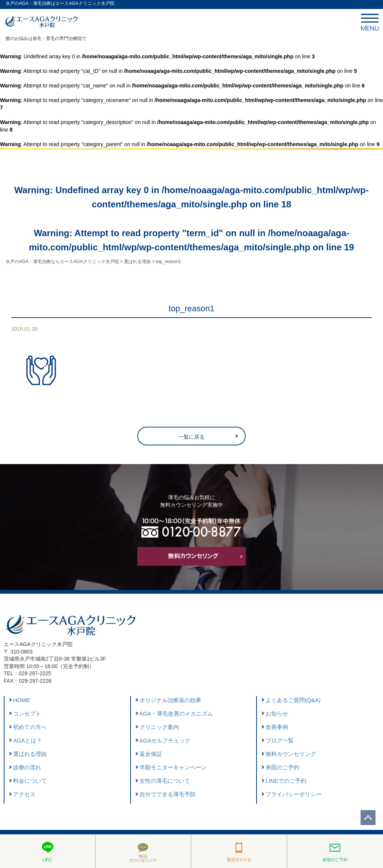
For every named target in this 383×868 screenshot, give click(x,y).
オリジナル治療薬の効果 (170, 700)
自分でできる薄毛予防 (168, 794)
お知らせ (277, 713)
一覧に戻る (191, 437)
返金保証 (151, 754)
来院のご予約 (282, 767)
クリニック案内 (159, 727)
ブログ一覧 (280, 740)
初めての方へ (30, 727)
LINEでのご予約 (286, 781)
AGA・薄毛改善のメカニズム (176, 713)
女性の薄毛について (165, 781)
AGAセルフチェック (165, 740)
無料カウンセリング (291, 754)
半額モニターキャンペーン (173, 767)
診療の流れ (27, 767)
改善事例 (277, 727)
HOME (22, 700)
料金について (30, 781)
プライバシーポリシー (294, 794)
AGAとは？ (27, 740)
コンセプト (27, 713)
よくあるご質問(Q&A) (293, 700)
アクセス (24, 794)
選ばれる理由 (30, 754)
